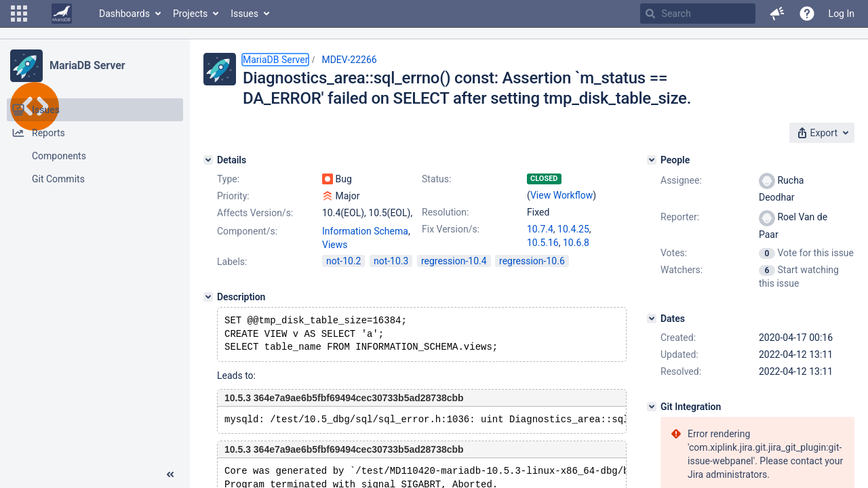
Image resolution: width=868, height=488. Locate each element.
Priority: (233, 196)
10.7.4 (540, 229)
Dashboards (124, 14)
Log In (842, 14)
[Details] (208, 160)
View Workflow (561, 195)
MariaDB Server (87, 65)
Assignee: (681, 180)
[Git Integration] (652, 407)
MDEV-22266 (349, 60)
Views (335, 245)
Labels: (232, 262)
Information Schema (365, 231)
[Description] (208, 297)
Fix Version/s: (451, 229)
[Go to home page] (62, 14)
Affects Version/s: (255, 213)
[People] (652, 160)
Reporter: (680, 217)
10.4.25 (573, 229)
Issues (244, 14)
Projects (190, 14)
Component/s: (247, 231)
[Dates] (652, 319)
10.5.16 (543, 243)
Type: (228, 179)
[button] (19, 14)
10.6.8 (576, 243)
